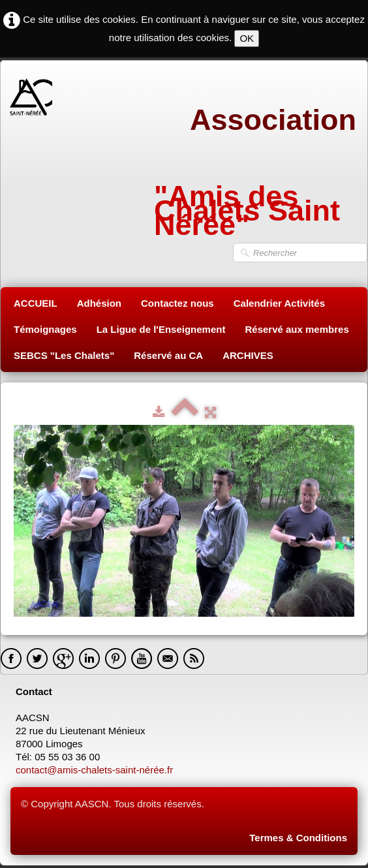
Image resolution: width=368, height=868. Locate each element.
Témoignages (45, 329)
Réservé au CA (168, 355)
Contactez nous (177, 303)
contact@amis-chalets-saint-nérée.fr (96, 770)
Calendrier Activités (279, 303)
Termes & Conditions (298, 838)
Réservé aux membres (297, 329)
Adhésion (99, 303)
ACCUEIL (36, 303)
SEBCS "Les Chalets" (64, 355)
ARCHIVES (248, 355)
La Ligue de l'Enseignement (161, 329)
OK (247, 38)
